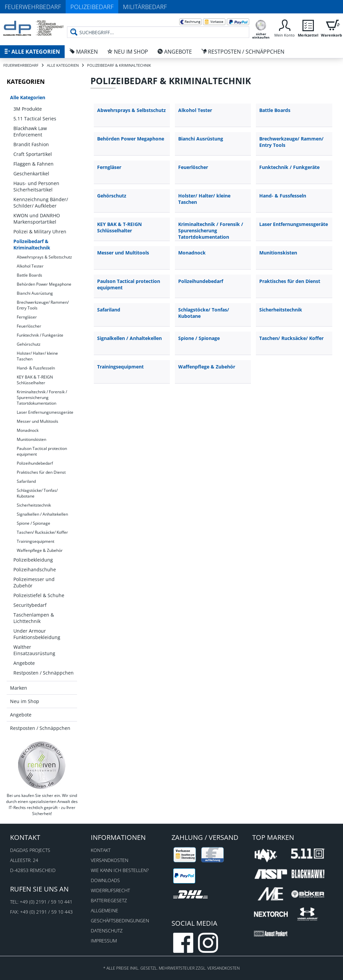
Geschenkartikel (31, 174)
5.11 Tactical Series (35, 119)
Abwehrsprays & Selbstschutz (44, 257)
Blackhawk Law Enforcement (30, 131)
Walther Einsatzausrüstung (34, 650)
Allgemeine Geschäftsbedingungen (120, 915)
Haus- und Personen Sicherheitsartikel (36, 186)
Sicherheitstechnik (34, 505)
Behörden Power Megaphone (44, 284)
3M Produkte (28, 109)
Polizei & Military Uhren (40, 232)
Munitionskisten (31, 439)
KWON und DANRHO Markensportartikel (37, 219)
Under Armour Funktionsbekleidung (37, 634)
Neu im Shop (25, 701)
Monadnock (28, 430)
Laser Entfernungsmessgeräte (45, 412)
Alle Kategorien (28, 97)
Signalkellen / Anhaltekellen (42, 514)
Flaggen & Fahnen (33, 164)
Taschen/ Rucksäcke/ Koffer (42, 532)
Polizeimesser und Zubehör (34, 582)
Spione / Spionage (33, 523)
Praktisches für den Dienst (41, 472)
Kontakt (101, 850)
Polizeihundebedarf (35, 463)
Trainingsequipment (36, 541)
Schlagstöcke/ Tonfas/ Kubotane (37, 493)
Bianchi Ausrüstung (35, 293)
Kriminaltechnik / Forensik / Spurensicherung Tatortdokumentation (42, 397)
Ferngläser (27, 317)
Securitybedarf (30, 605)
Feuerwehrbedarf (33, 7)
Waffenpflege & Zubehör (40, 550)
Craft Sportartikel (33, 154)
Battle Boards (29, 275)
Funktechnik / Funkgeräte (40, 335)
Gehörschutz (29, 344)
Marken (19, 688)
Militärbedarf (145, 7)
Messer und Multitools (38, 421)
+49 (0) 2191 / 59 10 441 (46, 902)
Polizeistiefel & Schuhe (39, 595)
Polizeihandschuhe (35, 569)
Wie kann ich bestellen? (120, 870)
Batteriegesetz (109, 900)
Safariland (26, 481)
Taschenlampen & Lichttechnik (34, 618)
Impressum (104, 941)
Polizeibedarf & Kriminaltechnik (32, 244)
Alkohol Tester (30, 266)
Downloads (105, 880)
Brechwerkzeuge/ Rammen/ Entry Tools (43, 305)
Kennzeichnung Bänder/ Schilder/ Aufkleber (41, 203)
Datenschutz (107, 931)
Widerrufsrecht (110, 890)
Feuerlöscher (29, 326)
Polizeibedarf (92, 7)
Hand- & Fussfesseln (36, 368)
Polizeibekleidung (33, 560)
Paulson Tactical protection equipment (42, 451)
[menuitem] (158, 27)
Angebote (24, 663)
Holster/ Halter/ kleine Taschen (37, 356)
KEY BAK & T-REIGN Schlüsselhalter (35, 380)
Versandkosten (110, 860)
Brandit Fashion (31, 144)
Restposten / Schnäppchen (44, 673)
